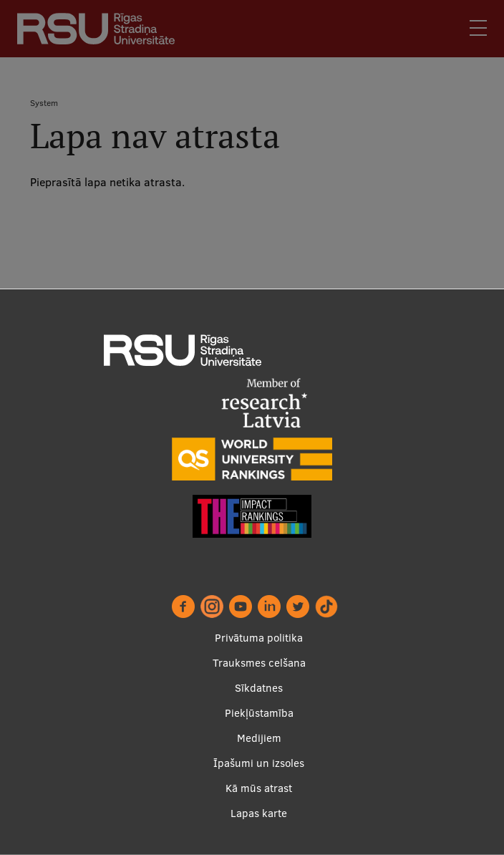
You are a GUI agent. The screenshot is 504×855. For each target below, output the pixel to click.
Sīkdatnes (259, 688)
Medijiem (259, 738)
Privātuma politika (259, 638)
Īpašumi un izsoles (259, 763)
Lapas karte (259, 813)
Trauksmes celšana (259, 663)
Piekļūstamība (259, 713)
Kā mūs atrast (259, 788)
